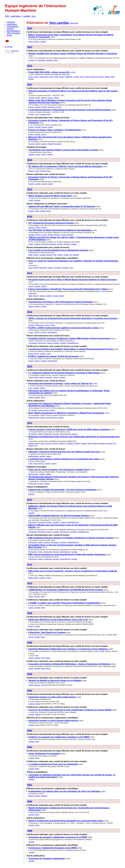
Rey (115, 443)
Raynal (107, 77)
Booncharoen (64, 532)
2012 (30, 565)
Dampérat (43, 268)
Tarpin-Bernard (65, 434)
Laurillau (43, 42)
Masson (42, 377)
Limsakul (63, 343)
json (76, 23)
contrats (10, 29)
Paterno (38, 704)
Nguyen (44, 98)
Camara (64, 235)
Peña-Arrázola (33, 377)
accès (9, 35)
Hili (29, 410)
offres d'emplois (13, 33)
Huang (31, 42)
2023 (30, 47)
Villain (53, 325)
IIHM (7, 16)
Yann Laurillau (59, 23)
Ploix (55, 255)
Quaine (49, 343)
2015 (30, 366)
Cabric (36, 77)
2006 (30, 674)
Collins (77, 443)
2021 (30, 84)
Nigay (82, 77)
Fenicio (31, 134)
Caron (43, 685)
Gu (36, 60)
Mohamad (102, 443)
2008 (30, 642)
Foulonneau (39, 325)
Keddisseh (69, 77)
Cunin (56, 77)
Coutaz (38, 98)
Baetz (42, 443)
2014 (30, 423)
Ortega (87, 77)
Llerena (56, 98)
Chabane (62, 443)
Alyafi (30, 255)
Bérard (31, 626)
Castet (31, 77)
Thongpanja (33, 343)
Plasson (101, 77)
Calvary (37, 42)
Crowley (74, 244)
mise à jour (15, 51)
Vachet (31, 685)
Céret (71, 268)
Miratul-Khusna (34, 417)
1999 (30, 831)
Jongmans (58, 268)
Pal (71, 255)
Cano (30, 388)
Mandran (57, 235)
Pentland (44, 796)
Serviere (56, 434)
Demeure (49, 377)
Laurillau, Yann (29, 16)
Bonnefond (45, 244)
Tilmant (31, 446)
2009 (30, 613)
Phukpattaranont (73, 343)
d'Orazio (31, 443)
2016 (30, 312)
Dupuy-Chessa (34, 268)
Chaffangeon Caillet (46, 77)
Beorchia (49, 443)
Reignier (49, 255)
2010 (30, 583)
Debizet (42, 296)
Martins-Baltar (92, 443)
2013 (30, 500)
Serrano (31, 79)
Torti (36, 446)
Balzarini (70, 235)
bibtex (72, 23)
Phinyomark (42, 343)
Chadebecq (70, 443)
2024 (30, 28)
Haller (30, 296)
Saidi (112, 77)
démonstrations (13, 31)
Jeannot (50, 268)
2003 (30, 731)
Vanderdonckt (52, 332)
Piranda (45, 107)
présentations (13, 26)
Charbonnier (48, 434)
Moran (48, 658)
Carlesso (37, 244)
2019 (30, 189)
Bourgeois (42, 60)
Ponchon (109, 443)
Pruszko (31, 60)
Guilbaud (76, 255)
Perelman (94, 77)
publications (16, 16)
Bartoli (37, 443)
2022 (30, 66)
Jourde (31, 397)
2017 (30, 273)
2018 (30, 216)
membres (11, 22)
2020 (30, 160)
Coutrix (55, 60)
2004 (30, 691)
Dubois (62, 77)
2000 (30, 801)
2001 (30, 785)
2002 (30, 747)
